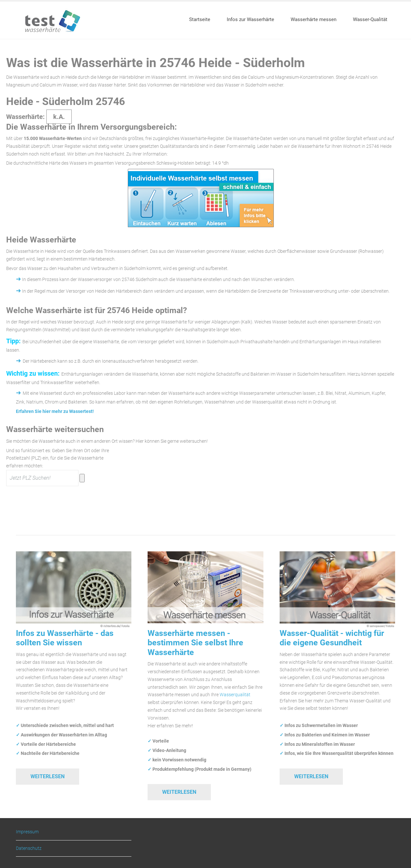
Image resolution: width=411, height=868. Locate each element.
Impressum (27, 832)
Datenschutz (29, 848)
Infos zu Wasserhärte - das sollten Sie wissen (65, 638)
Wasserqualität (235, 695)
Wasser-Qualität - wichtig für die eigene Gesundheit (332, 638)
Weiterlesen (48, 776)
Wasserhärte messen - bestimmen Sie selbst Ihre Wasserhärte (195, 643)
